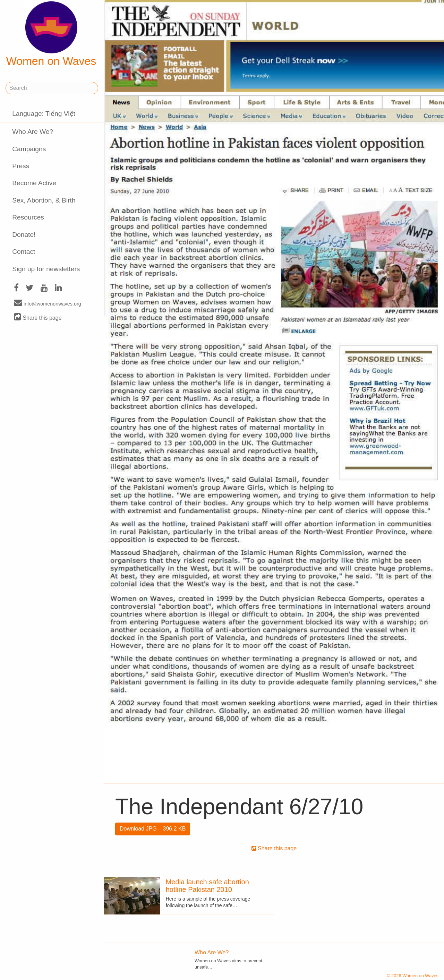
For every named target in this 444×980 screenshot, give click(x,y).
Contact (24, 252)
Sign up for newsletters (46, 269)
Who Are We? (33, 132)
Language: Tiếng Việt (44, 114)
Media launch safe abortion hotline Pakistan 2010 (207, 886)
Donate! (24, 235)
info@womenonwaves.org (48, 303)
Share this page (38, 317)
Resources (28, 217)
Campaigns (29, 149)
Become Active (34, 183)
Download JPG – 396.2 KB (153, 829)
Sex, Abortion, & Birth (44, 200)
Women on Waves (51, 34)
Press (21, 166)
